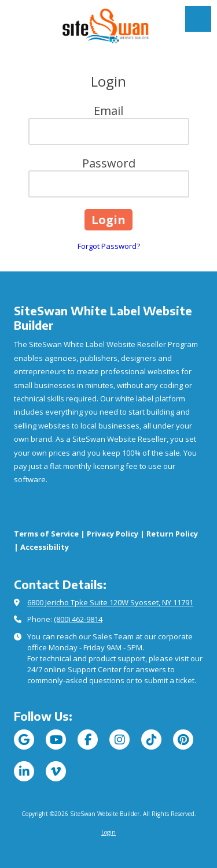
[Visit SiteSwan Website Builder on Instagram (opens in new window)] (119, 740)
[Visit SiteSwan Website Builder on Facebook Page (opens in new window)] (88, 740)
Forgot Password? (109, 246)
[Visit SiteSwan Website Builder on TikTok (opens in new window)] (151, 740)
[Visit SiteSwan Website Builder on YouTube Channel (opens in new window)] (56, 740)
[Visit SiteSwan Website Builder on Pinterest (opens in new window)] (183, 740)
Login (108, 832)
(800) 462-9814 (78, 619)
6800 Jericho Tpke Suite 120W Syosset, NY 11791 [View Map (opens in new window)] (110, 602)
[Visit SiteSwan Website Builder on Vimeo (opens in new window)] (56, 771)
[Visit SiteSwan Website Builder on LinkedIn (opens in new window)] (24, 771)
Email (108, 111)
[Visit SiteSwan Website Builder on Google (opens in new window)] (24, 740)
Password (109, 163)
